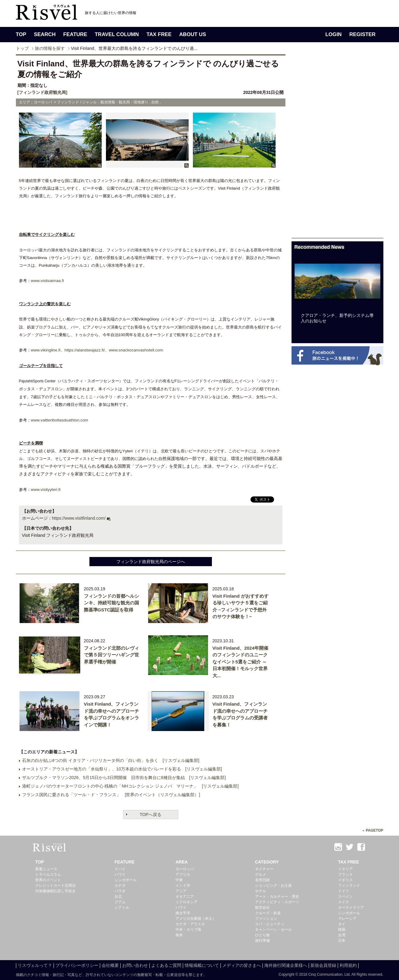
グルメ (261, 874)
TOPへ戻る (151, 815)
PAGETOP (374, 830)
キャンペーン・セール (273, 930)
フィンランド (349, 885)
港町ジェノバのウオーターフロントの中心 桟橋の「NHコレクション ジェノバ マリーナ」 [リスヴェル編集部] (130, 786)
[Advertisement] (337, 146)
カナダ (120, 885)
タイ (342, 924)
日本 (342, 941)
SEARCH (45, 34)
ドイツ (344, 891)
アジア (181, 891)
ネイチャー (264, 869)
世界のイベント (48, 880)
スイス (344, 902)
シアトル (122, 908)
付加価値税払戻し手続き (55, 891)
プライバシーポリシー (77, 965)
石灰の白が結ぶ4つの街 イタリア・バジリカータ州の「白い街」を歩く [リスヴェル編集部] (111, 760)
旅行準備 (262, 941)
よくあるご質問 (166, 965)
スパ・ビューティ (270, 924)
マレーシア (347, 919)
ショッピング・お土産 (273, 885)
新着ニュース (46, 869)
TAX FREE (159, 34)
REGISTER (363, 34)
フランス (345, 874)
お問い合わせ (135, 965)
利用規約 (348, 965)
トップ (22, 48)
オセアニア (185, 896)
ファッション (266, 919)
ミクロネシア (186, 902)
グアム (120, 902)
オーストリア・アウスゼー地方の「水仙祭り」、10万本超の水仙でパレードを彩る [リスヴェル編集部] (122, 769)
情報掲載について (202, 965)
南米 (179, 935)
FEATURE (75, 34)
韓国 (342, 930)
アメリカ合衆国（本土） (196, 919)
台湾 (342, 935)
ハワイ (120, 874)
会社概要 (110, 965)
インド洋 (183, 885)
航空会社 (262, 908)
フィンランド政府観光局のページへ (151, 562)
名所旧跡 (262, 880)
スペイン (345, 896)
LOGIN (334, 34)
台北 (118, 896)
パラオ (120, 891)
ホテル (261, 891)
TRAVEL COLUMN (117, 34)
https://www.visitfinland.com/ (79, 518)
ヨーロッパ (185, 869)
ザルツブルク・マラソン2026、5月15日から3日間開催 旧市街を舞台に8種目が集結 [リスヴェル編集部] (124, 778)
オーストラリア (351, 908)
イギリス (345, 880)
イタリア (345, 869)
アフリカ (183, 874)
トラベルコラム (48, 874)
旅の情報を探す (50, 48)
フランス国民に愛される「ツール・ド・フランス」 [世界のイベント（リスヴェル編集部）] (111, 795)
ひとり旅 (262, 935)
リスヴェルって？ (35, 965)
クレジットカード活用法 (55, 885)
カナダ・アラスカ (190, 924)
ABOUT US (193, 34)
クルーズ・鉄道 (268, 913)
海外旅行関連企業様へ (286, 965)
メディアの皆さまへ (242, 965)
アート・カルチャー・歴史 (277, 896)
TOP (21, 34)
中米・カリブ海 (188, 930)
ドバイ (120, 869)
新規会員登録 (323, 965)
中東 (179, 880)
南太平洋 (183, 913)
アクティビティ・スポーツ (277, 902)
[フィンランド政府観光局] (42, 92)
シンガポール (126, 880)
